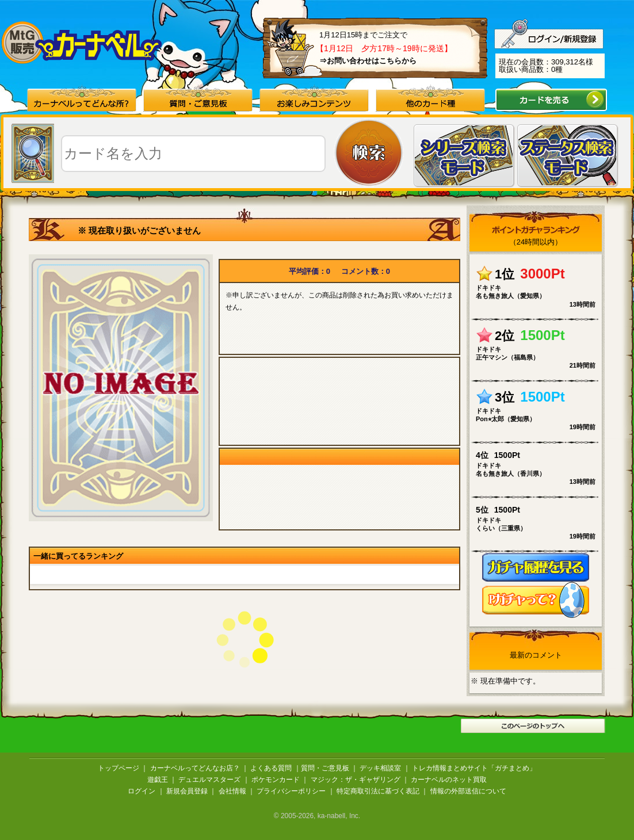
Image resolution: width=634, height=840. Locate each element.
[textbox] (193, 154)
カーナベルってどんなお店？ (195, 768)
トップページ (119, 768)
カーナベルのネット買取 (449, 780)
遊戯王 (158, 780)
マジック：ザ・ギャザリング (356, 780)
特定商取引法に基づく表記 (378, 791)
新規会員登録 (187, 791)
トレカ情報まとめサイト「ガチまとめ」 (474, 768)
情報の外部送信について (468, 791)
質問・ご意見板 (325, 768)
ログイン (142, 791)
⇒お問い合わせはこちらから (368, 61)
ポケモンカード (276, 780)
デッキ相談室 (380, 768)
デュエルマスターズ (209, 780)
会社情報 (232, 791)
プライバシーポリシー (291, 791)
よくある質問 (271, 768)
